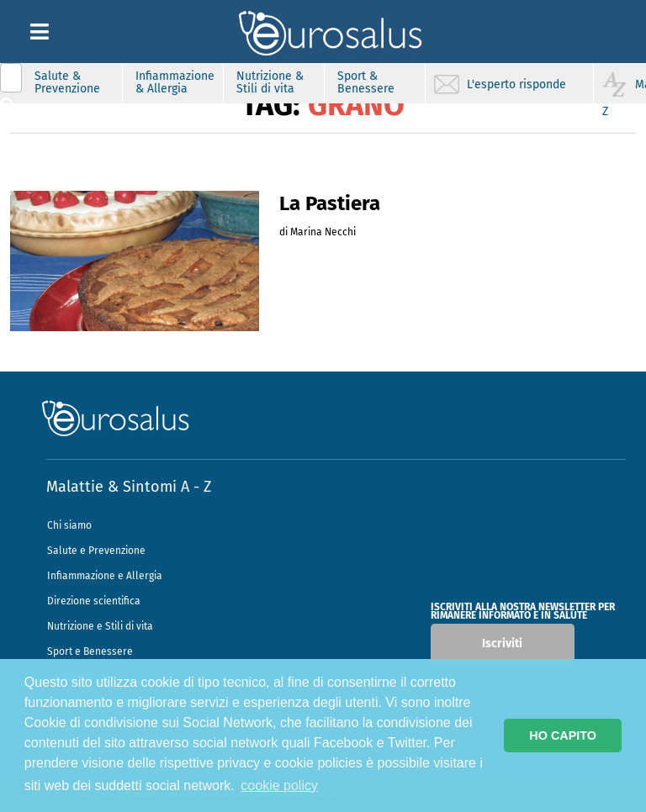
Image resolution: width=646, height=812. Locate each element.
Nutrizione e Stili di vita (100, 626)
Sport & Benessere (366, 82)
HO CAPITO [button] (563, 736)
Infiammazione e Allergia (105, 576)
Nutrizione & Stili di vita (270, 82)
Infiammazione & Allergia (175, 82)
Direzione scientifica (94, 601)
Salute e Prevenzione (96, 551)
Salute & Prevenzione (67, 82)
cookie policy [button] (279, 786)
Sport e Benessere (90, 651)
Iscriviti (502, 643)
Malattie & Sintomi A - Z (129, 487)
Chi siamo (69, 525)
